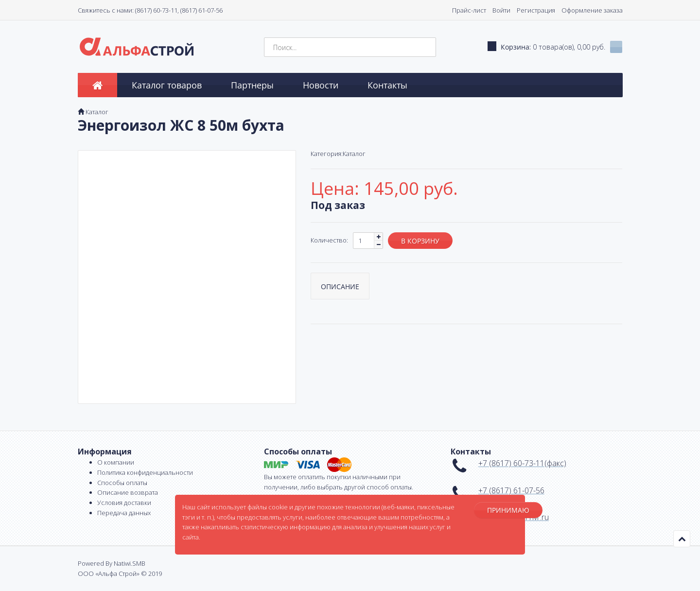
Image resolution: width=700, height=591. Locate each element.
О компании (116, 462)
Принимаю (508, 510)
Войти (501, 10)
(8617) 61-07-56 (201, 10)
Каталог (97, 112)
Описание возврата (128, 492)
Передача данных (124, 513)
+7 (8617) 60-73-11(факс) (522, 463)
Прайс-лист (469, 10)
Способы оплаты (122, 483)
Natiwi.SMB (130, 563)
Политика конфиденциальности (145, 472)
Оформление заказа (592, 10)
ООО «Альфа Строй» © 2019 (120, 574)
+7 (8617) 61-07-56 (511, 490)
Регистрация (536, 10)
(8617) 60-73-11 (156, 10)
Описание (340, 287)
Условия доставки (124, 503)
